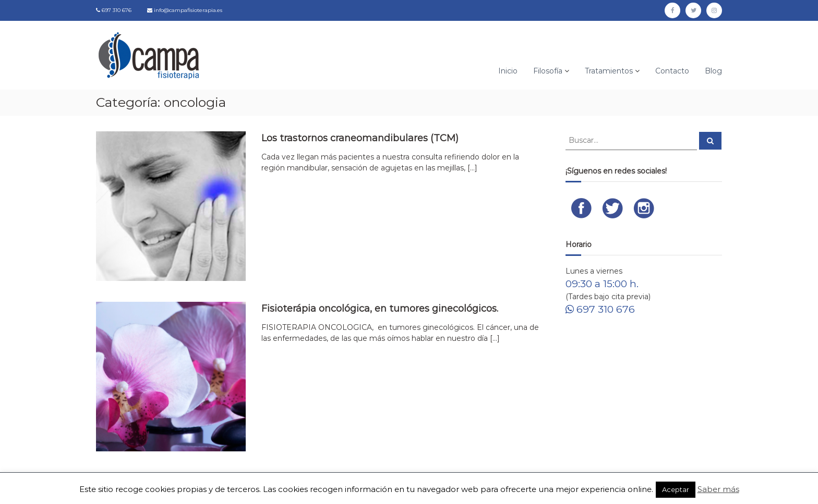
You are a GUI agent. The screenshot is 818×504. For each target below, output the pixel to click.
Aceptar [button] (676, 489)
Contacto (672, 71)
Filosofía (548, 71)
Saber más (718, 489)
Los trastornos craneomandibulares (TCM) (360, 138)
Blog (713, 71)
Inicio (508, 71)
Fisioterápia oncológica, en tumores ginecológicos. (380, 309)
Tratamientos (609, 71)
